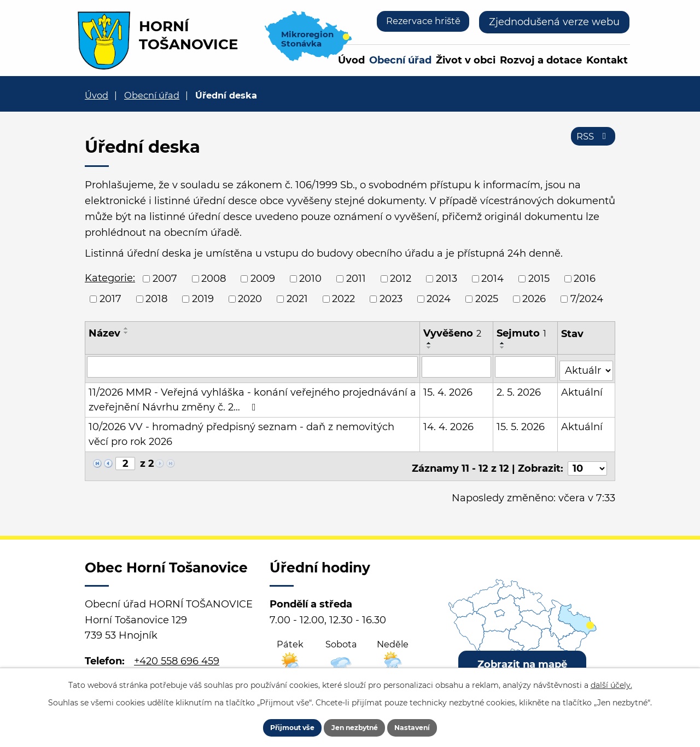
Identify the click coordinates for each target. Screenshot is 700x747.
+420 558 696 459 (177, 653)
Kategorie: (110, 278)
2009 (263, 279)
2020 (250, 299)
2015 (539, 279)
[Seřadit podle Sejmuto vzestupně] (503, 343)
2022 (343, 299)
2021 (297, 299)
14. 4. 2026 (449, 423)
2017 (110, 299)
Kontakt (607, 60)
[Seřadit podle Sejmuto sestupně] (503, 348)
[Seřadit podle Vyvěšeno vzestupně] (430, 343)
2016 (585, 279)
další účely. (611, 680)
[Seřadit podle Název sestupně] (126, 333)
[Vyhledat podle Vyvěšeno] (457, 367)
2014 (492, 279)
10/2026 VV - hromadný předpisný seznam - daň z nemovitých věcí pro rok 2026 (253, 430)
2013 (447, 279)
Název (104, 333)
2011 (356, 279)
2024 (439, 299)
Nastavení (428, 725)
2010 (310, 279)
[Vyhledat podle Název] (253, 367)
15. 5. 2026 (521, 423)
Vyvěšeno (453, 333)
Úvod (351, 60)
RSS (591, 141)
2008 (214, 279)
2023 (391, 299)
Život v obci (466, 60)
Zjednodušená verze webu (554, 22)
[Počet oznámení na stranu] (587, 460)
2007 (165, 279)
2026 (534, 299)
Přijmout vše (277, 725)
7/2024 (587, 299)
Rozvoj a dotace (541, 60)
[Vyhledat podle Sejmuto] (525, 367)
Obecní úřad (400, 60)
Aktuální (582, 389)
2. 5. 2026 (519, 389)
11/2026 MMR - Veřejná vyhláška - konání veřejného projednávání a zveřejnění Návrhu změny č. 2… (252, 396)
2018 (156, 299)
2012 (401, 279)
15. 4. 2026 (448, 389)
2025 (487, 299)
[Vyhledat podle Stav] (587, 366)
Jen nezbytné (355, 725)
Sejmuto (521, 333)
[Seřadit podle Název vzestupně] (126, 328)
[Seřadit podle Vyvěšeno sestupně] (430, 348)
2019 (203, 299)
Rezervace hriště (419, 22)
